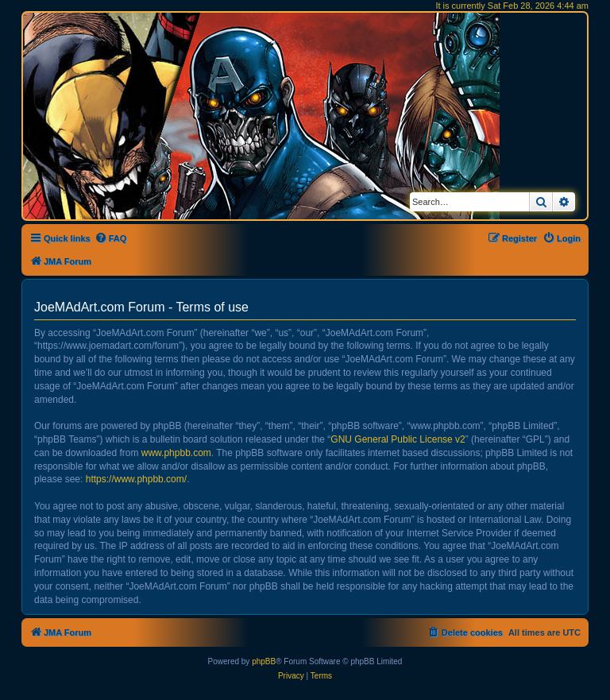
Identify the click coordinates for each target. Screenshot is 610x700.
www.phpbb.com (176, 453)
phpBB (264, 661)
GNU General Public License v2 (398, 439)
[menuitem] (111, 238)
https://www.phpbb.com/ (136, 479)
